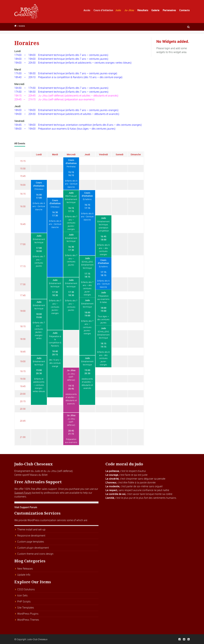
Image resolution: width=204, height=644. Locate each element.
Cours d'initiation (71, 162)
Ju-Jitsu (133, 10)
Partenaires (169, 10)
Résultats (144, 10)
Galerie (155, 10)
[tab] (20, 143)
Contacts (184, 10)
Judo (124, 10)
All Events (20, 143)
